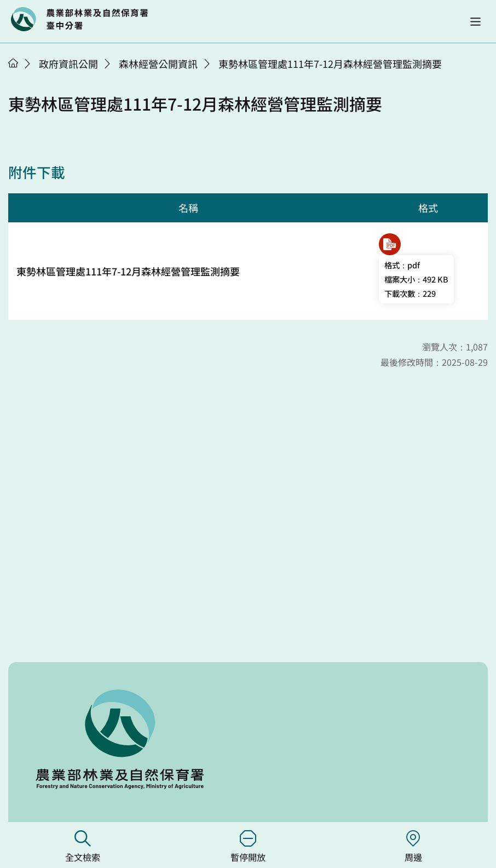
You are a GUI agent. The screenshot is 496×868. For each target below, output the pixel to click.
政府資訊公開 (68, 64)
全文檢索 (83, 847)
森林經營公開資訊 (158, 64)
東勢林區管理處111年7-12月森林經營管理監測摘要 (330, 64)
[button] (475, 22)
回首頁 (79, 19)
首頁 (13, 63)
